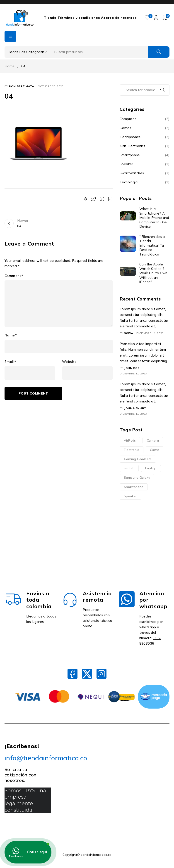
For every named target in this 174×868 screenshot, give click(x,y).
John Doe (132, 368)
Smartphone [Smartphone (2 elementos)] (134, 487)
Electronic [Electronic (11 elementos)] (132, 450)
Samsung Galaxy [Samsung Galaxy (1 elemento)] (137, 478)
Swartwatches (132, 173)
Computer (128, 119)
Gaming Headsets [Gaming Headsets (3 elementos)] (138, 459)
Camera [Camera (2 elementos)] (153, 440)
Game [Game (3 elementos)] (155, 450)
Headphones (130, 137)
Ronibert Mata (21, 86)
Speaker (126, 164)
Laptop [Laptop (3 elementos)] (151, 468)
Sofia (128, 333)
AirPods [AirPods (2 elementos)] (130, 440)
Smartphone (130, 155)
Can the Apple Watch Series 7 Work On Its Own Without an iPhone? (153, 273)
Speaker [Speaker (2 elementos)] (130, 496)
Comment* (14, 276)
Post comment (33, 393)
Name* (11, 335)
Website (69, 362)
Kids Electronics (132, 146)
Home (10, 66)
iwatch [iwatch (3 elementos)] (129, 468)
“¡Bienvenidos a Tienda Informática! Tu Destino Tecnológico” (152, 245)
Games (125, 128)
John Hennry (135, 408)
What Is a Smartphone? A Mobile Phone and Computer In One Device (154, 218)
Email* (10, 362)
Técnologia (129, 182)
